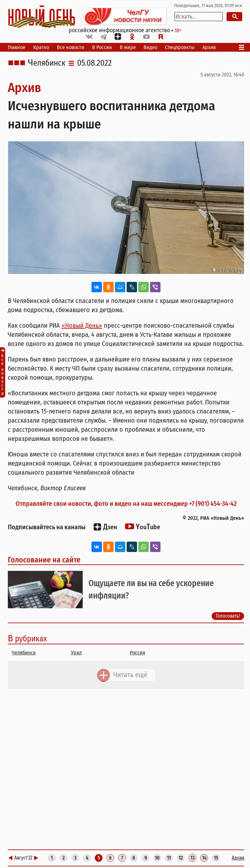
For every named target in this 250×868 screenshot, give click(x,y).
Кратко (41, 47)
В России (102, 47)
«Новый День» (82, 325)
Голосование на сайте (44, 560)
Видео (150, 47)
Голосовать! (228, 616)
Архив (209, 47)
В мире (128, 47)
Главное (17, 47)
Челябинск (47, 63)
